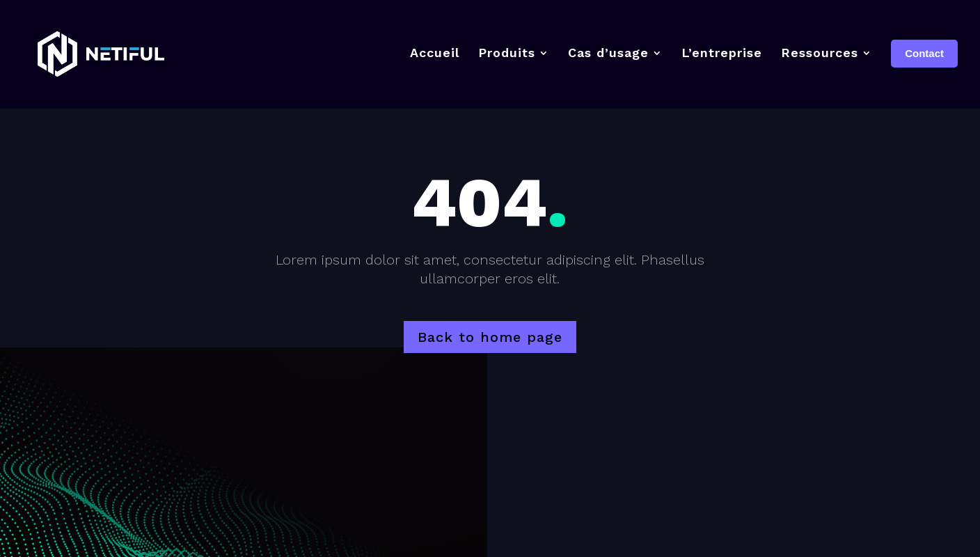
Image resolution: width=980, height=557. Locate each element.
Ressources (820, 53)
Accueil (435, 53)
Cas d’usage (608, 53)
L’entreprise (722, 53)
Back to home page (490, 337)
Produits (507, 53)
